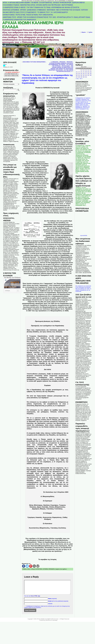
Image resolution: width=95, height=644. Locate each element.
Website (50, 606)
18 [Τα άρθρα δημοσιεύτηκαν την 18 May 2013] (88, 74)
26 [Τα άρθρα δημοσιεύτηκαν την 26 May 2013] (91, 75)
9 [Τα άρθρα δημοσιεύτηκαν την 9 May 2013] (84, 72)
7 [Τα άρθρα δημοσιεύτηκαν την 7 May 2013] (79, 72)
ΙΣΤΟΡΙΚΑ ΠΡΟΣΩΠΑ (49, 569)
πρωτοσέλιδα (84, 235)
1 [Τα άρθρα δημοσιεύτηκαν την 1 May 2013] (81, 70)
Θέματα (84, 32)
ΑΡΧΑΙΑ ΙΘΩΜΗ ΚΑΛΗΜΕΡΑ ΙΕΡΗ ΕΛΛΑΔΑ (33, 25)
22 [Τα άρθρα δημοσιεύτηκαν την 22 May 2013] (81, 75)
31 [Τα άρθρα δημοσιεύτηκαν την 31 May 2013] (86, 77)
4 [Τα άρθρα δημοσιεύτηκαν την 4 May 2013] (88, 70)
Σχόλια (90, 32)
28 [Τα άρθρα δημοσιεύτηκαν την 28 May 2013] (79, 77)
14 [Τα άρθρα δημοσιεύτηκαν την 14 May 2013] (79, 74)
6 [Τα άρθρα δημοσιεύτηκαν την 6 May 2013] (77, 72)
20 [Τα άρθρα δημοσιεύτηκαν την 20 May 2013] (77, 75)
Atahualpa (55, 623)
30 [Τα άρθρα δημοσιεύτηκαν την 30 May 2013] (84, 77)
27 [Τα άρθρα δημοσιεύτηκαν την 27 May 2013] (77, 77)
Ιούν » (81, 79)
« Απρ (77, 79)
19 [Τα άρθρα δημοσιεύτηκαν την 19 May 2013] (91, 74)
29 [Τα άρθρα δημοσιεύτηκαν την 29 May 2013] (81, 77)
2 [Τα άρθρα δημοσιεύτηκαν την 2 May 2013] (84, 70)
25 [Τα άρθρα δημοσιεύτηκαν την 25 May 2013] (88, 75)
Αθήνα (5, 64)
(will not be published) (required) (58, 604)
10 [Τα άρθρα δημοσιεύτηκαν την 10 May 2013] (86, 72)
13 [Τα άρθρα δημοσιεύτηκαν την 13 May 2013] (77, 74)
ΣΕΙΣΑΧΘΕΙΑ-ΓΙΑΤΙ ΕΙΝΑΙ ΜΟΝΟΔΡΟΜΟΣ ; (34, 62)
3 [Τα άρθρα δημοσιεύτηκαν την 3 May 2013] (86, 70)
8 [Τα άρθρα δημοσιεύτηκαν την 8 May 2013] (81, 72)
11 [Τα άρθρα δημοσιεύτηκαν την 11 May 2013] (88, 72)
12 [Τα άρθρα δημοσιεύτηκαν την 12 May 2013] (91, 72)
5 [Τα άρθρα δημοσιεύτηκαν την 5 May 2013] (91, 70)
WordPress (48, 623)
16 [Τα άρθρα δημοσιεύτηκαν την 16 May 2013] (84, 74)
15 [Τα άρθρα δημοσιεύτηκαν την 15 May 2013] (81, 74)
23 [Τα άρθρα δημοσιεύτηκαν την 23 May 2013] (84, 75)
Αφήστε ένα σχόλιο (61, 569)
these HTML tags (35, 599)
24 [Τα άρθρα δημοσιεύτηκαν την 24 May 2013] (86, 75)
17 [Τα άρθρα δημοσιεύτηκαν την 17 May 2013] (86, 74)
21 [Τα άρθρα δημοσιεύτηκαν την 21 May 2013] (79, 75)
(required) (52, 601)
